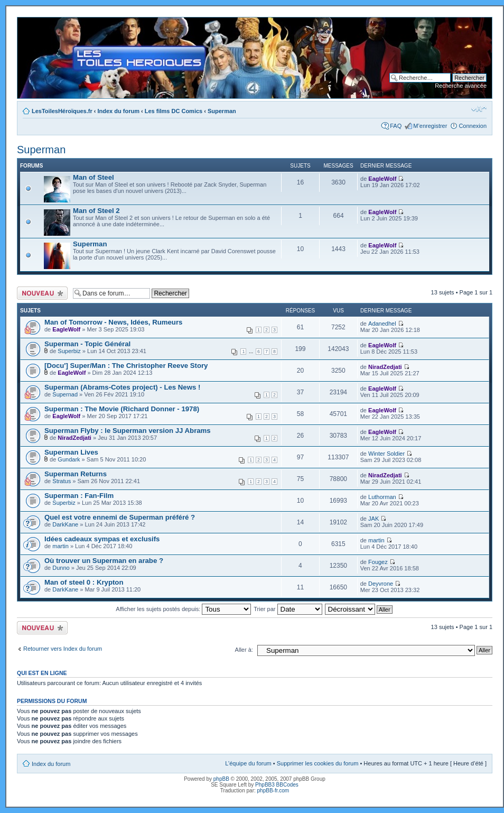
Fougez (378, 562)
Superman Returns (76, 474)
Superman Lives (71, 452)
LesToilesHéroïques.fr (62, 111)
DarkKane (65, 524)
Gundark (69, 459)
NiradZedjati (385, 367)
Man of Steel (94, 177)
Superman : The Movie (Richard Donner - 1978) (122, 409)
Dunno (61, 568)
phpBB (221, 779)
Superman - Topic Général (87, 344)
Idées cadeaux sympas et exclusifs (102, 539)
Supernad (65, 394)
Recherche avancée (461, 86)
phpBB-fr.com (273, 791)
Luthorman (382, 497)
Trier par (288, 609)
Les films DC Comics (174, 111)
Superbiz (69, 351)
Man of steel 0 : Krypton (84, 582)
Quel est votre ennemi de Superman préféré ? (120, 517)
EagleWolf (382, 179)
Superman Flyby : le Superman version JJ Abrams (128, 431)
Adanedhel (382, 324)
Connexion (473, 126)
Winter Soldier (386, 454)
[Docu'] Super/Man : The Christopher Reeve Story (126, 366)
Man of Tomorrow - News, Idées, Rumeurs (113, 322)
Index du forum (119, 111)
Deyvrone (381, 584)
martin (60, 546)
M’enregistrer (430, 126)
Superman (222, 111)
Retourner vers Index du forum (63, 649)
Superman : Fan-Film (79, 496)
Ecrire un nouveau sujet (42, 293)
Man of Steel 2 (96, 211)
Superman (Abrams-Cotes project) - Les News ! (122, 387)
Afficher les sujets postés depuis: (183, 609)
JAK (374, 519)
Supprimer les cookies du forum (318, 763)
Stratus (62, 481)
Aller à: (244, 650)
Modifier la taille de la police (479, 109)
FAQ (396, 126)
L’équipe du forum (248, 763)
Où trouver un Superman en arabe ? (104, 561)
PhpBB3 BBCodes (277, 785)
